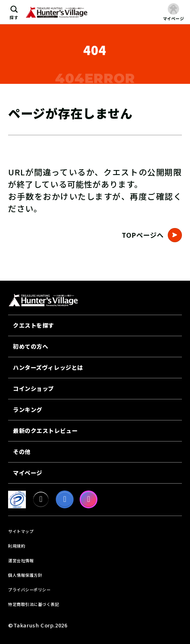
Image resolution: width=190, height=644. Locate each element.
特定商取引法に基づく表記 (34, 604)
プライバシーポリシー (29, 590)
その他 (22, 452)
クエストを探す (34, 325)
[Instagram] (89, 499)
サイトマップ (21, 531)
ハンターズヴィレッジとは (48, 367)
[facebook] (65, 499)
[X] (41, 499)
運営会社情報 (21, 560)
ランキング (28, 409)
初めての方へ (31, 346)
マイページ (28, 473)
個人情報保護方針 (25, 575)
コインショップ (34, 388)
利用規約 (17, 546)
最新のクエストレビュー (45, 431)
